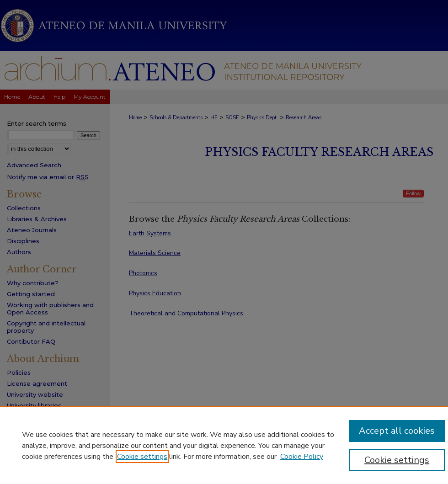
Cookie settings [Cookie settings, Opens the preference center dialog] (397, 460)
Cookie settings (142, 457)
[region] (224, 445)
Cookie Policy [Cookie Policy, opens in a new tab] (302, 457)
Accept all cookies (397, 431)
